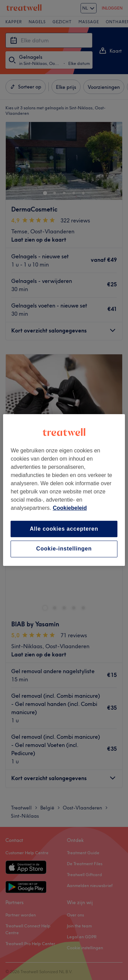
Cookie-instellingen (64, 549)
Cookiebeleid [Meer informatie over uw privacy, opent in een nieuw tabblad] (70, 508)
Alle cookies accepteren (64, 529)
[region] (64, 490)
